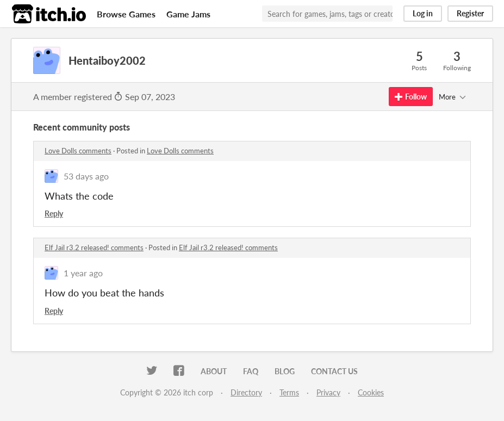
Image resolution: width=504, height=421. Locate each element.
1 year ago (83, 273)
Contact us (334, 371)
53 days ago (86, 176)
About (214, 371)
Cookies (371, 392)
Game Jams (188, 14)
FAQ (251, 371)
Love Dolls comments (78, 151)
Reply (54, 213)
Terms (289, 392)
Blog (285, 371)
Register (470, 13)
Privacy (328, 392)
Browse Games (126, 14)
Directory (246, 392)
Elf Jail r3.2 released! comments (94, 247)
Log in (423, 13)
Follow (411, 97)
